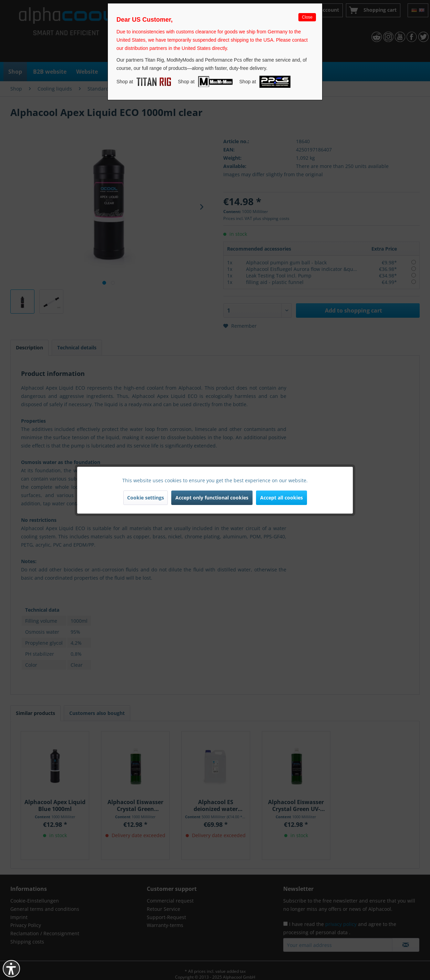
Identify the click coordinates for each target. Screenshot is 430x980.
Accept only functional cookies (212, 498)
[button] (11, 969)
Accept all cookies (281, 498)
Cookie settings (146, 498)
